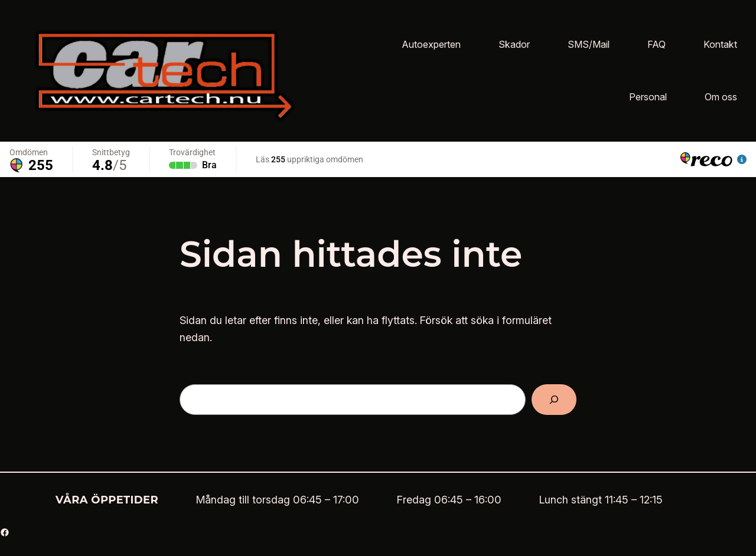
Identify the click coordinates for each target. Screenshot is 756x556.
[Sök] (554, 400)
